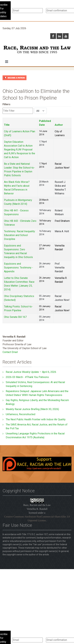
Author (59, 125)
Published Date (45, 123)
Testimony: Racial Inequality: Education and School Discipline (20, 235)
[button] (7, 62)
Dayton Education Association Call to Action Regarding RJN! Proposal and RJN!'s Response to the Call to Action (20, 150)
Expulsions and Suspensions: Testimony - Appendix (18, 268)
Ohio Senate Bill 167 (15, 317)
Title (7, 125)
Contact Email (10, 352)
